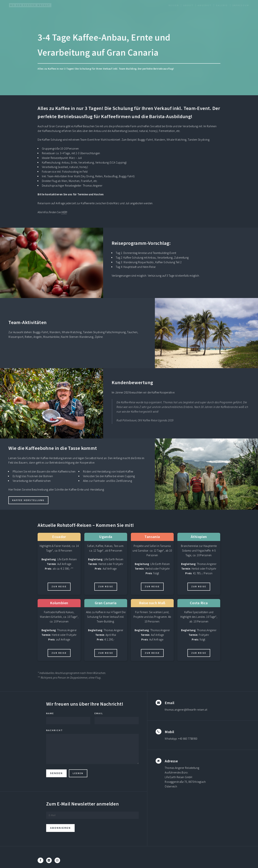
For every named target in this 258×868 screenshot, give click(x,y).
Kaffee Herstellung (28, 500)
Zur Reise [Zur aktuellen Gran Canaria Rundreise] (106, 653)
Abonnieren (60, 828)
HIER (64, 212)
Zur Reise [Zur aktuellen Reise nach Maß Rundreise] (152, 653)
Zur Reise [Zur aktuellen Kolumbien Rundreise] (59, 653)
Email (99, 713)
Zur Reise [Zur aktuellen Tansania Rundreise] (152, 586)
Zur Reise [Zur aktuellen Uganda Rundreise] (106, 586)
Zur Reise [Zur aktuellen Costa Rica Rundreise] (199, 653)
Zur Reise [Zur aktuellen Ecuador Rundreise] (59, 586)
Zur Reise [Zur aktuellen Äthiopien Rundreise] (199, 586)
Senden (56, 773)
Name (50, 713)
